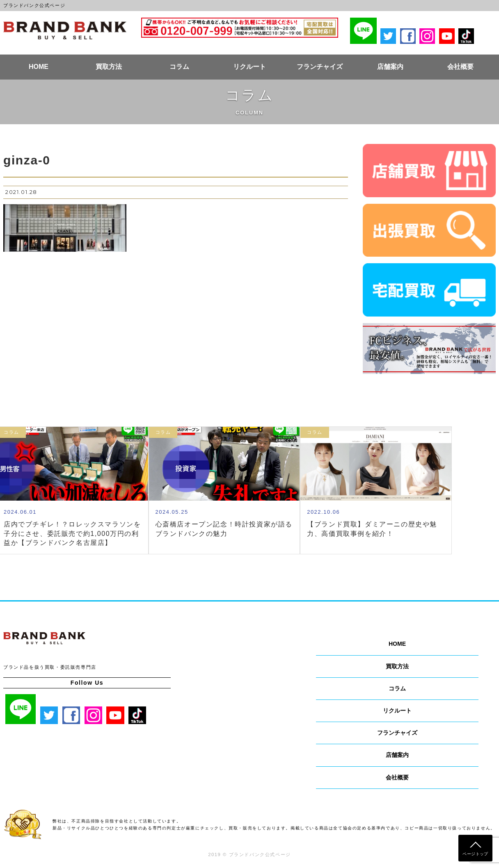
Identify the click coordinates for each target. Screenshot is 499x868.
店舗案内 (390, 67)
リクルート (249, 67)
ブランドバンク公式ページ (65, 30)
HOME (39, 67)
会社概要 (460, 67)
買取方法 (109, 67)
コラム (179, 67)
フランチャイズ (320, 67)
